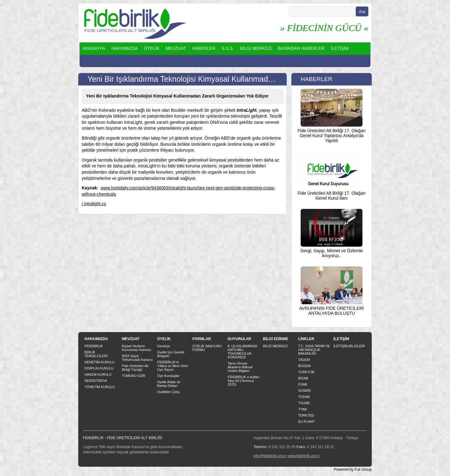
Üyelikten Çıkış (168, 392)
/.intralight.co (94, 204)
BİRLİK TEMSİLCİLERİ (96, 354)
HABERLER (204, 48)
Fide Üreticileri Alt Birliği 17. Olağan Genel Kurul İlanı (331, 196)
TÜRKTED (306, 415)
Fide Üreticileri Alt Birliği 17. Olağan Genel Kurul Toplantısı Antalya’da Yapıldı (331, 136)
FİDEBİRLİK (94, 346)
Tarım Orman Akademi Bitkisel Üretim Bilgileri (240, 367)
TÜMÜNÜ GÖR (134, 376)
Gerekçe (164, 346)
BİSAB (303, 378)
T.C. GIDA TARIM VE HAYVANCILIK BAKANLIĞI (314, 350)
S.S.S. (228, 48)
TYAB (302, 409)
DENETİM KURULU (100, 362)
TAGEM (304, 360)
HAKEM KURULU (98, 374)
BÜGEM (304, 366)
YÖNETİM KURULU (100, 387)
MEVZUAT (176, 48)
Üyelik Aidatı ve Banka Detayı (169, 384)
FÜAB (303, 384)
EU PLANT (306, 422)
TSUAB (304, 403)
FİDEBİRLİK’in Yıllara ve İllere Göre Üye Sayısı (173, 366)
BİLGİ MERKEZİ (256, 48)
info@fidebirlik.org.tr (270, 456)
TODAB (304, 397)
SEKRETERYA (96, 381)
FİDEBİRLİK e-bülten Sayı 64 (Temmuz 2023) (244, 381)
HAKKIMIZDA (125, 48)
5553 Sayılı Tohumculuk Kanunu (137, 358)
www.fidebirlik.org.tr (304, 456)
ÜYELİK (152, 48)
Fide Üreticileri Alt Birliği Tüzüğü (135, 368)
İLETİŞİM (340, 48)
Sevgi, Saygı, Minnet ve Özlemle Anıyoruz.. (332, 253)
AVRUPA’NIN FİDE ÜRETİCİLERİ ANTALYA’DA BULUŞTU (332, 311)
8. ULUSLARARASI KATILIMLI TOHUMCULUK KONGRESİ (242, 352)
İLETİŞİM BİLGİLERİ (349, 346)
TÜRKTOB (306, 372)
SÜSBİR (304, 391)
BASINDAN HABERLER (301, 48)
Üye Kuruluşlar (168, 376)
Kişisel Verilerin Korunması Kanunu (136, 348)
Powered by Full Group (353, 470)
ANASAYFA (94, 48)
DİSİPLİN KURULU (99, 368)
